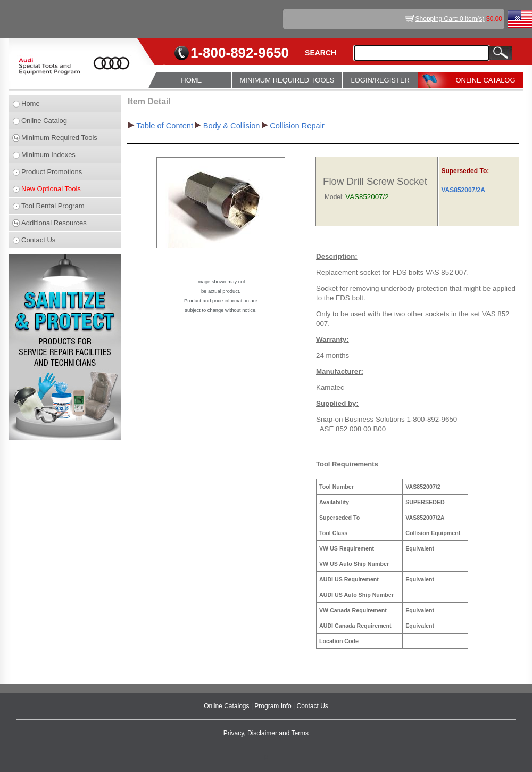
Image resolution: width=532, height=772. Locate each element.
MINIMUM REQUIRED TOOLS (287, 80)
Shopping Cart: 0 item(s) (450, 19)
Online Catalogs (227, 706)
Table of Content (165, 126)
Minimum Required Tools (59, 138)
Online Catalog (44, 121)
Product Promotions (52, 172)
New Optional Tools (51, 189)
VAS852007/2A (463, 190)
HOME (191, 80)
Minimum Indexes (48, 155)
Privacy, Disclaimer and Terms (266, 733)
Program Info (274, 706)
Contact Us (38, 240)
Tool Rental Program (53, 206)
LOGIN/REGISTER (380, 80)
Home (31, 104)
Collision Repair (297, 126)
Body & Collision (232, 126)
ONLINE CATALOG (485, 80)
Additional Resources (54, 223)
